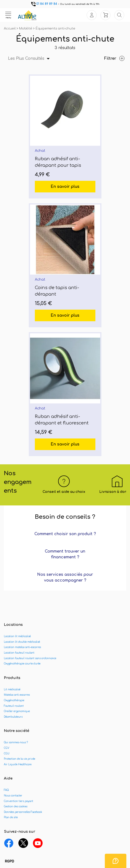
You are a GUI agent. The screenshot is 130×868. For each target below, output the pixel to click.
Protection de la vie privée (19, 759)
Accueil (10, 29)
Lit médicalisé (12, 689)
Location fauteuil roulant (19, 653)
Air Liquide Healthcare (18, 764)
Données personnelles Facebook (23, 812)
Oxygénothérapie (14, 700)
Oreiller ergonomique (17, 711)
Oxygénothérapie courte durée (22, 664)
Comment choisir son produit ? (65, 534)
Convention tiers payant (19, 801)
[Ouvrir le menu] (8, 15)
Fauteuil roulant (14, 706)
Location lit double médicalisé (22, 642)
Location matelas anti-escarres (22, 647)
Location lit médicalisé (17, 636)
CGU (7, 754)
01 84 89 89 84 (44, 4)
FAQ (6, 790)
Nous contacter (13, 796)
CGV (7, 748)
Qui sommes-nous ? (16, 742)
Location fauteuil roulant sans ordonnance (30, 658)
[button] (9, 861)
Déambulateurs (13, 717)
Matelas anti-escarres (17, 695)
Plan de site (11, 817)
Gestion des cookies (16, 806)
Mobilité (26, 29)
